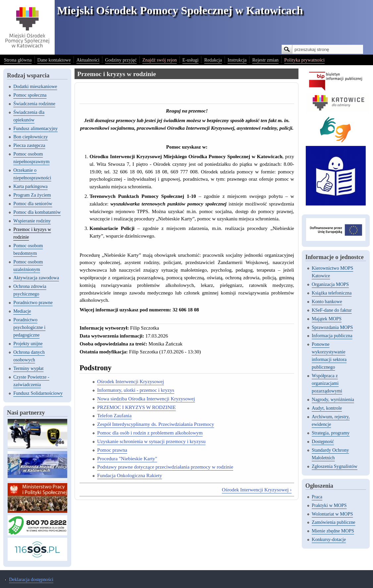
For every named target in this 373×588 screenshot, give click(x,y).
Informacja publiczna (332, 336)
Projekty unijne (28, 343)
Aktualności (88, 60)
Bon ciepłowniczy (30, 137)
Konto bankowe (327, 301)
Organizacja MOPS (330, 284)
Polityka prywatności (304, 60)
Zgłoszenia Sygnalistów (335, 466)
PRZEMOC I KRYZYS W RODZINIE (136, 407)
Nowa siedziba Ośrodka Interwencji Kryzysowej (146, 399)
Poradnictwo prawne (33, 302)
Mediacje (22, 311)
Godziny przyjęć (121, 60)
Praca (317, 497)
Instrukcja (237, 60)
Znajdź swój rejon (160, 60)
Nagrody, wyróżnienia (333, 399)
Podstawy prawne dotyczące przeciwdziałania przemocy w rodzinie (165, 467)
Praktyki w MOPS (329, 505)
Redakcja (213, 60)
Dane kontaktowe (54, 60)
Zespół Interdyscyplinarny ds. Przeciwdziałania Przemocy (156, 424)
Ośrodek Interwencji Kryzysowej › (257, 490)
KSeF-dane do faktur (332, 310)
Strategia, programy (331, 433)
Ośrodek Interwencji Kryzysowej (131, 381)
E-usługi (191, 60)
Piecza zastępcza (29, 145)
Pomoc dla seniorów (33, 204)
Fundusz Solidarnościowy (38, 393)
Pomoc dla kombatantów (37, 212)
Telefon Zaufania (114, 415)
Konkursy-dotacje (329, 539)
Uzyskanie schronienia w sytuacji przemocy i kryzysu (151, 441)
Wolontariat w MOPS (332, 514)
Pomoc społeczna (30, 95)
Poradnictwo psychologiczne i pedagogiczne (29, 327)
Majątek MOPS (327, 319)
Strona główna (18, 60)
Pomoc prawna (112, 450)
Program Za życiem (32, 195)
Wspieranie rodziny (32, 221)
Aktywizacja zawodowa (36, 278)
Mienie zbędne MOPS (333, 531)
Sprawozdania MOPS (332, 327)
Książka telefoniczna (332, 293)
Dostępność (323, 441)
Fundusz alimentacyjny (35, 128)
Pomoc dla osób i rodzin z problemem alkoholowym (150, 433)
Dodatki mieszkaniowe (35, 86)
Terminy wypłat (28, 368)
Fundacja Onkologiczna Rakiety (130, 475)
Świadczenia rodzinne (34, 104)
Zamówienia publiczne (333, 522)
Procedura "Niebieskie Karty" (127, 458)
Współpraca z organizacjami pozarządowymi (327, 383)
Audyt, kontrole (327, 408)
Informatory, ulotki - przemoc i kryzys (136, 390)
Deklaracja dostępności (31, 579)
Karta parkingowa (30, 186)
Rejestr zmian (265, 60)
